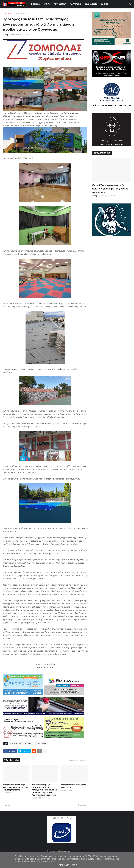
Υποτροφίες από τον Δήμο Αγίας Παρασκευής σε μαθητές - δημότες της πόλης (16, 787)
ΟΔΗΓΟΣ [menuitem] (105, 4)
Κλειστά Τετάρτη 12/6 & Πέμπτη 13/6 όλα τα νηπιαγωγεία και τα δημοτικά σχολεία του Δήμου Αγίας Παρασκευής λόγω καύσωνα (44, 790)
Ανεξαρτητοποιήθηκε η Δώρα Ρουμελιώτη (73, 786)
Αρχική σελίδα (8, 14)
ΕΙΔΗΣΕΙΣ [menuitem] (35, 4)
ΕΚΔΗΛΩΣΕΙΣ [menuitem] (91, 4)
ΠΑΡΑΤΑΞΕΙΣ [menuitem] (76, 4)
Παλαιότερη (82, 805)
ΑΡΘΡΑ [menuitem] (47, 4)
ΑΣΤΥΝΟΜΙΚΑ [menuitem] (60, 4)
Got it (74, 865)
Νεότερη (7, 805)
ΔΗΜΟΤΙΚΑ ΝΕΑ (20, 14)
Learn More (63, 865)
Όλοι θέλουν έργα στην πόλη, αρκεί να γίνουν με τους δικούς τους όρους (110, 188)
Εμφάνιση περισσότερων (78, 760)
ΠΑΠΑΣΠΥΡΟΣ (41, 744)
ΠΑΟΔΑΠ (29, 744)
